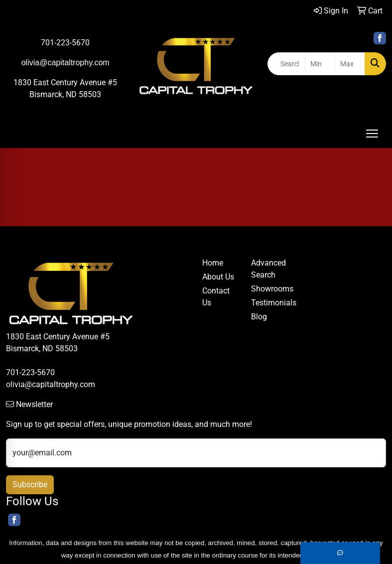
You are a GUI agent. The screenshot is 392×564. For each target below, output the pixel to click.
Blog (259, 317)
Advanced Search (268, 269)
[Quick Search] (286, 64)
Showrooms (269, 289)
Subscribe (30, 485)
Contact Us (216, 297)
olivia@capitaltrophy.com (51, 384)
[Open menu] (372, 134)
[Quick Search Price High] (350, 64)
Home (213, 263)
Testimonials (269, 303)
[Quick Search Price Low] (320, 64)
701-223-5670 (65, 43)
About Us (218, 277)
